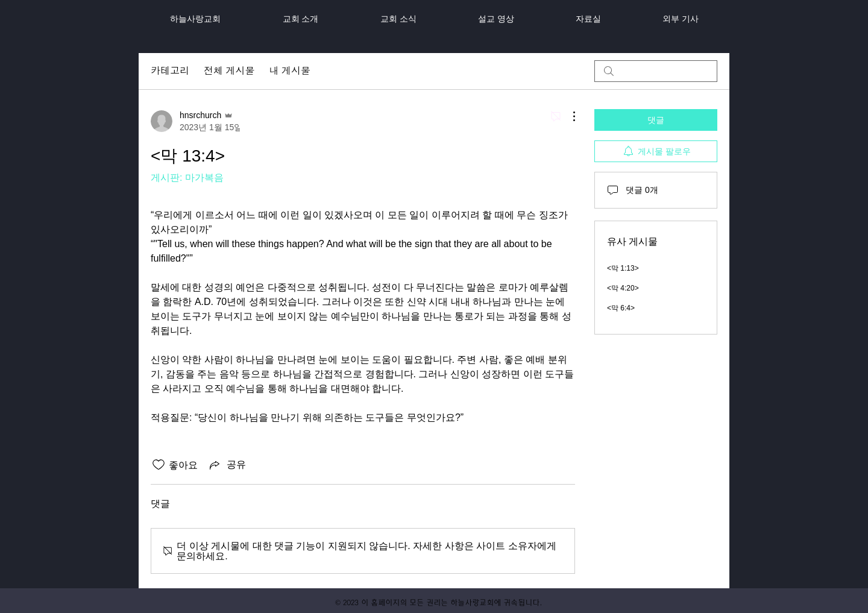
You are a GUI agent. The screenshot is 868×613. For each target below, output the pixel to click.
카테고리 (170, 71)
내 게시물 (289, 71)
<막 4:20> (623, 288)
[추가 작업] (568, 116)
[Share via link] (227, 465)
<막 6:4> (621, 308)
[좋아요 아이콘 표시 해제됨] (159, 465)
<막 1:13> (623, 268)
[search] (656, 71)
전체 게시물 (229, 71)
